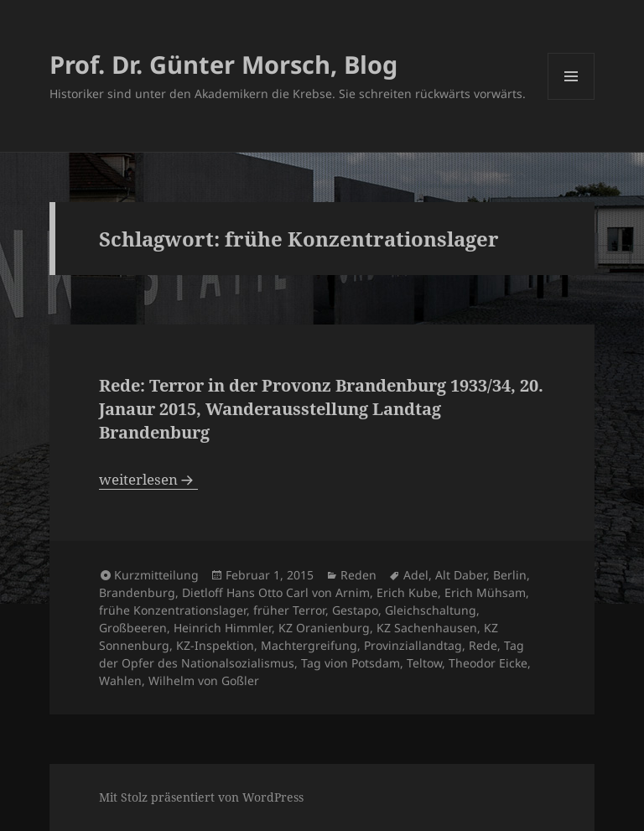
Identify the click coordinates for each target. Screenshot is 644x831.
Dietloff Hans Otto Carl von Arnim (276, 592)
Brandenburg (137, 592)
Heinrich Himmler (223, 628)
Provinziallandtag (413, 645)
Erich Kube (407, 592)
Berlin (510, 575)
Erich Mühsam (485, 592)
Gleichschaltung (431, 610)
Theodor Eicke (488, 663)
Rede (483, 645)
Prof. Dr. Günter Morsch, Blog (223, 64)
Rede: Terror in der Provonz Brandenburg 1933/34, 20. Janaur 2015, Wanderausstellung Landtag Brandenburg (321, 409)
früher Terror (289, 610)
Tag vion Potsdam (351, 663)
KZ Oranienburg (324, 628)
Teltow (424, 663)
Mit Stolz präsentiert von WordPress (201, 797)
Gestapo (355, 610)
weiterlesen (148, 479)
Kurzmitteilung (156, 575)
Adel (416, 575)
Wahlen (120, 680)
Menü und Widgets (571, 99)
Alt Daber (461, 575)
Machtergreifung (309, 645)
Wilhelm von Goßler (204, 680)
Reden (358, 575)
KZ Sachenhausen (427, 628)
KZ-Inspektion (215, 645)
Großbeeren (133, 628)
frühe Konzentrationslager (173, 610)
